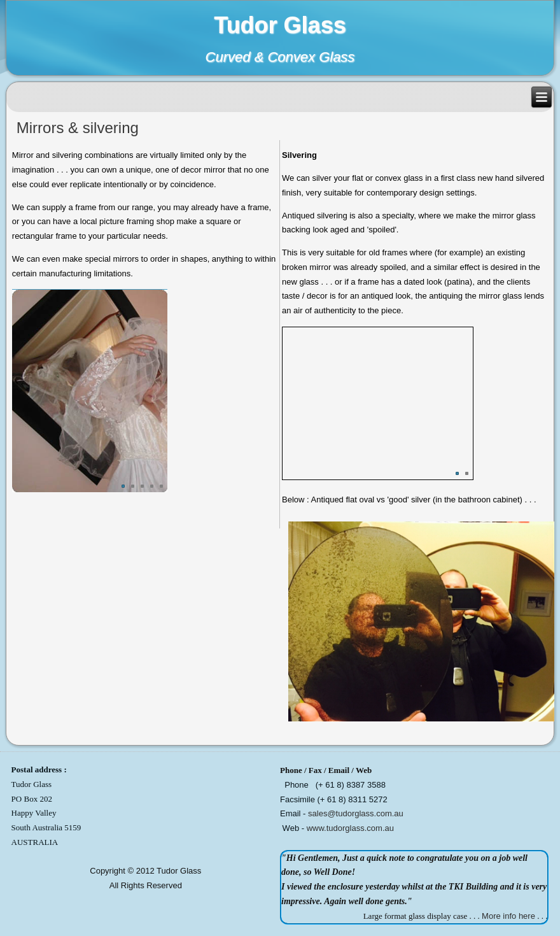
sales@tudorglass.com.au (356, 813)
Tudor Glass (280, 25)
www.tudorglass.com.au (350, 828)
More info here (508, 916)
